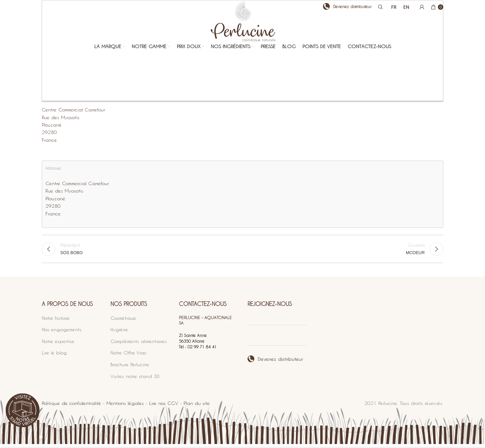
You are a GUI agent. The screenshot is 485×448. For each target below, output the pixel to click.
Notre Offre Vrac (129, 357)
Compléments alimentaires (139, 345)
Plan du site (197, 407)
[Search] (380, 8)
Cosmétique (123, 322)
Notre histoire (56, 322)
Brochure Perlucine (130, 368)
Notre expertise (58, 345)
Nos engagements (62, 333)
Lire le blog (54, 357)
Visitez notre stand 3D (135, 380)
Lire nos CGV (164, 407)
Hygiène (119, 333)
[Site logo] (243, 38)
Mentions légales (125, 407)
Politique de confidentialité (71, 407)
